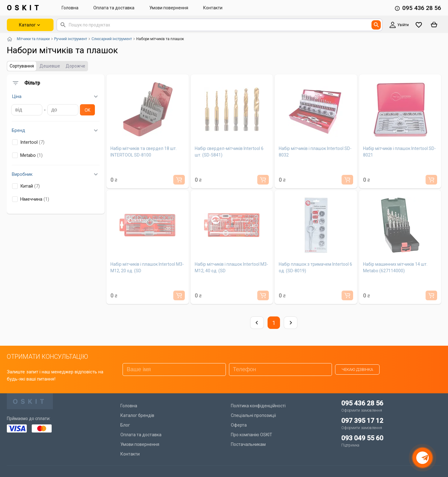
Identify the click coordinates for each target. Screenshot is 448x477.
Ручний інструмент (71, 39)
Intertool (28, 142)
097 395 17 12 (362, 421)
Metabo (27, 155)
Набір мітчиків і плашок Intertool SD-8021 (399, 152)
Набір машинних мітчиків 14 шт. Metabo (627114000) (395, 267)
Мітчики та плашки (33, 39)
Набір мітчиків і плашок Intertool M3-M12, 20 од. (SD (147, 267)
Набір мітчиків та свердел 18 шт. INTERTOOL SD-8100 (144, 152)
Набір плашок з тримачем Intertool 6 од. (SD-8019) (315, 267)
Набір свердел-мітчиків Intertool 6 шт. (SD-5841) (229, 152)
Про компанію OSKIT (252, 435)
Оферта (239, 425)
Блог (125, 425)
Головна (70, 8)
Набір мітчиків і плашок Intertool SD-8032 (315, 152)
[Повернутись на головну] (10, 39)
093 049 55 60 (362, 438)
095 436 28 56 (422, 8)
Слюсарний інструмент (112, 39)
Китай (26, 186)
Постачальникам (248, 444)
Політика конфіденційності (258, 406)
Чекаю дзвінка (357, 369)
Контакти (213, 8)
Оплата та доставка (114, 8)
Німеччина (31, 199)
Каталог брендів (137, 415)
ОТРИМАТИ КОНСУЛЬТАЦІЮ (47, 357)
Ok (87, 110)
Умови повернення (169, 8)
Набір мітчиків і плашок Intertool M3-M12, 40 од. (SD (231, 267)
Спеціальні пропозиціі (253, 415)
